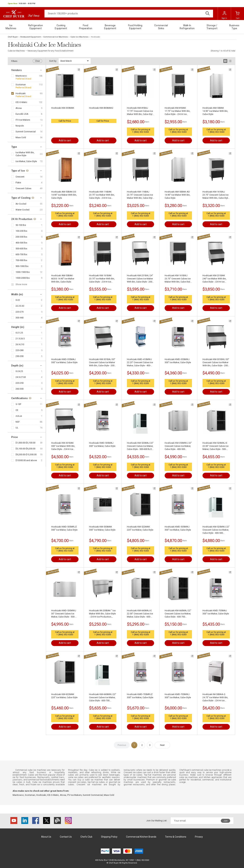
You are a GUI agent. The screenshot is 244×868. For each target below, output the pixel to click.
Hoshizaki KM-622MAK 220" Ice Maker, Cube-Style (64, 696)
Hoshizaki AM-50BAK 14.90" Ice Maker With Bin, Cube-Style (215, 111)
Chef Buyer (13, 37)
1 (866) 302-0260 (141, 132)
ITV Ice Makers (23, 120)
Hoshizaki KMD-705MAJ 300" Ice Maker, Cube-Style (216, 612)
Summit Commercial (26, 132)
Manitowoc (21, 76)
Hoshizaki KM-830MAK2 (101, 108)
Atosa (19, 108)
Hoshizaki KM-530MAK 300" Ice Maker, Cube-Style (102, 528)
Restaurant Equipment (31, 37)
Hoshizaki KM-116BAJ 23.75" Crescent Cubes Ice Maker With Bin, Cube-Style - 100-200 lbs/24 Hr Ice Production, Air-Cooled (140, 195)
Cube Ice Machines (79, 37)
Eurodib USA (22, 114)
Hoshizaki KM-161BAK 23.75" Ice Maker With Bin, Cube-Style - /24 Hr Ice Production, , (102, 279)
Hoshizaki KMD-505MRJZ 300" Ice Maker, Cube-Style (64, 528)
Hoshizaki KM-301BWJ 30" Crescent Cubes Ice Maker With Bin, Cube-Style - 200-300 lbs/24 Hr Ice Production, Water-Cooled (216, 363)
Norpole (20, 126)
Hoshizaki (21, 93)
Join (225, 821)
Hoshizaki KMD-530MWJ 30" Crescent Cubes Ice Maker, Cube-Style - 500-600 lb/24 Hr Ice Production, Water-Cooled (64, 614)
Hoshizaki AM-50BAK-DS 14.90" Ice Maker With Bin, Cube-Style (64, 195)
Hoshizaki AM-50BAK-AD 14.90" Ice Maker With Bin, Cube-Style (177, 195)
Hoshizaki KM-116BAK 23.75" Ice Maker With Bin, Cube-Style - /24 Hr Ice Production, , (102, 195)
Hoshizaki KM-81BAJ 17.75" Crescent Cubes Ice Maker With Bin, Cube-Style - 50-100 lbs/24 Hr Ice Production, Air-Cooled (140, 111)
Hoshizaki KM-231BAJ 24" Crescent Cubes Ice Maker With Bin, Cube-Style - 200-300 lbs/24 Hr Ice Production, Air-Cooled (140, 279)
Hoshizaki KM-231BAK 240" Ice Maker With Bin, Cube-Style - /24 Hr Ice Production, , (214, 279)
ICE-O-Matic (21, 102)
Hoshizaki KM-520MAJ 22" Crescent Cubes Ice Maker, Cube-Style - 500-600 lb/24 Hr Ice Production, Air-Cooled (140, 446)
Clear (37, 61)
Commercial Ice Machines (56, 37)
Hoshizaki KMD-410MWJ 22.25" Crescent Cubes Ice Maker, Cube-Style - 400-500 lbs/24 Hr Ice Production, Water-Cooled (140, 363)
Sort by (53, 61)
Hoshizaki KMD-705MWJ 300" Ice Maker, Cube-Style (178, 696)
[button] (22, 4)
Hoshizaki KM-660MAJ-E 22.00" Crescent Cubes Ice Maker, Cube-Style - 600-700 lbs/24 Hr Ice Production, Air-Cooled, (140, 614)
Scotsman (21, 85)
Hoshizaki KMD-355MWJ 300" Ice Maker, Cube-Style (178, 361)
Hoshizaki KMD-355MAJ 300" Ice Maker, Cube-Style (64, 361)
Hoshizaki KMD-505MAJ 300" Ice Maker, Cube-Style (102, 444)
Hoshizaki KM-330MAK (63, 108)
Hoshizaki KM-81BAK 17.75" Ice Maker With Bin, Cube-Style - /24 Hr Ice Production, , (177, 111)
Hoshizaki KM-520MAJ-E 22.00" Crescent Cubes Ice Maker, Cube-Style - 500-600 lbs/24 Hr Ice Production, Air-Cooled (215, 446)
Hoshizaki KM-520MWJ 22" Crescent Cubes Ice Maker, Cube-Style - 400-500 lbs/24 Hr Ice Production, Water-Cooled (216, 530)
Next (162, 745)
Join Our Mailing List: (157, 821)
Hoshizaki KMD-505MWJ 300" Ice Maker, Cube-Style (178, 528)
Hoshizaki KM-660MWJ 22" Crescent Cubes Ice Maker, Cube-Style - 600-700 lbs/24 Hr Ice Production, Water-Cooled (103, 698)
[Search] (129, 14)
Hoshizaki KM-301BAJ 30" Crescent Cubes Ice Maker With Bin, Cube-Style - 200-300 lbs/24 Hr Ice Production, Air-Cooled (102, 363)
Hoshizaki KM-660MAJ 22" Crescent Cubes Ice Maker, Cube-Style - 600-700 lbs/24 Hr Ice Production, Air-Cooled (178, 614)
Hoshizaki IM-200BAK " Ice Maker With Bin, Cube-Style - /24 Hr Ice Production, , (102, 614)
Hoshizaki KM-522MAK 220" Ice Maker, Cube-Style (140, 528)
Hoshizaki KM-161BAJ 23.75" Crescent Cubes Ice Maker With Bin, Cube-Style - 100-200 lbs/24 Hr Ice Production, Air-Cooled (216, 195)
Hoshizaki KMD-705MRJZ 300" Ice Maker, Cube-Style (140, 696)
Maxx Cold (21, 137)
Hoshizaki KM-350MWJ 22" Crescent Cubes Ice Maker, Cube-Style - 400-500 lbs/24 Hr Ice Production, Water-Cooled (178, 446)
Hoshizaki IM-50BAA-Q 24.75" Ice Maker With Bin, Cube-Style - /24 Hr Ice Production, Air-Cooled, (215, 698)
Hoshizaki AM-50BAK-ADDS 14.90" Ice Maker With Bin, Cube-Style (63, 279)
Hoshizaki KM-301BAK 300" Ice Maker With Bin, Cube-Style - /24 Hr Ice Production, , (63, 446)
